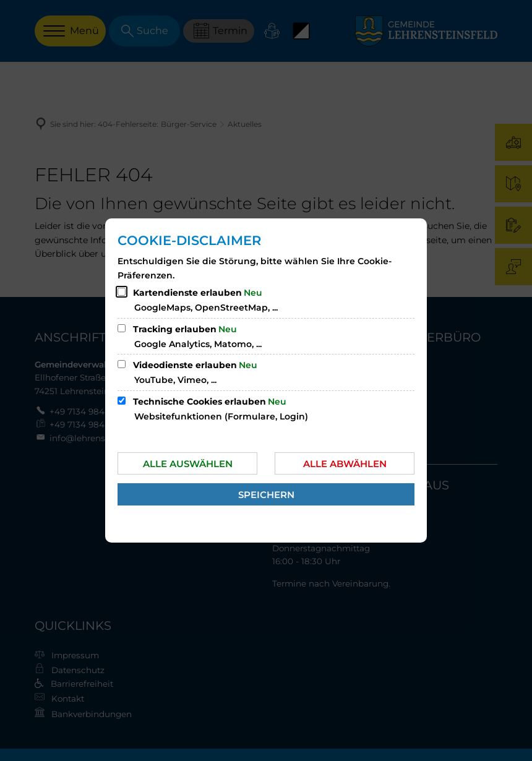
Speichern (266, 495)
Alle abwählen (345, 464)
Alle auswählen (188, 464)
